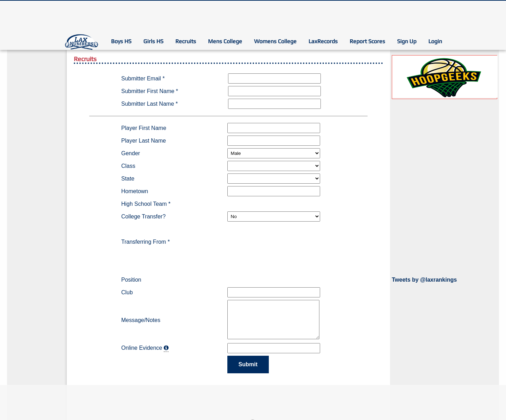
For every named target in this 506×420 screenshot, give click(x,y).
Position (131, 280)
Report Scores (367, 41)
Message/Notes (141, 320)
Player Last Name (144, 141)
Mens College (225, 41)
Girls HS (153, 41)
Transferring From (145, 242)
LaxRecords (323, 41)
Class (128, 166)
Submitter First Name (150, 91)
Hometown (135, 191)
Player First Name (144, 128)
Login (435, 41)
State (128, 179)
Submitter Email (143, 78)
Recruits (186, 41)
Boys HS (121, 41)
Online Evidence (142, 348)
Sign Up (407, 41)
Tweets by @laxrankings (424, 280)
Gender (131, 153)
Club (127, 292)
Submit (248, 364)
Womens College (275, 41)
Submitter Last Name (150, 104)
